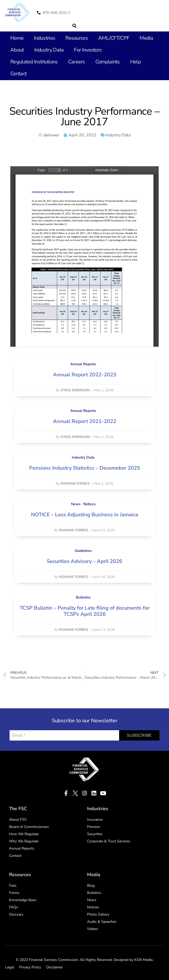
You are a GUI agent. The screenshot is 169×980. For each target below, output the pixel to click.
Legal (10, 967)
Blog (91, 886)
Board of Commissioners (29, 827)
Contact (18, 74)
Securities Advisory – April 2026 (85, 561)
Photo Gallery (98, 914)
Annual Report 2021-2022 (85, 421)
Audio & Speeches (102, 922)
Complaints (108, 62)
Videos (93, 929)
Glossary (16, 914)
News (76, 504)
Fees (13, 886)
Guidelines (83, 551)
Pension (94, 827)
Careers (77, 62)
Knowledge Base (23, 900)
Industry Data (49, 50)
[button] (74, 26)
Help (136, 62)
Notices (89, 504)
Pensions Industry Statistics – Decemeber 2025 (85, 468)
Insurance (95, 820)
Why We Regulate (24, 841)
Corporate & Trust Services (109, 841)
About (17, 50)
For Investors (88, 50)
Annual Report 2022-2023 (85, 375)
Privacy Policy (30, 967)
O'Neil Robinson (75, 390)
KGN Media (143, 960)
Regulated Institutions (34, 62)
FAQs (14, 907)
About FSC (18, 820)
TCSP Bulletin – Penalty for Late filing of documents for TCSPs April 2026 (85, 611)
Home (17, 38)
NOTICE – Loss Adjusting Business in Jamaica (85, 515)
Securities (95, 834)
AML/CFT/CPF (114, 38)
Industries (44, 38)
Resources (77, 38)
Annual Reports (83, 364)
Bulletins (83, 597)
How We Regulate (24, 834)
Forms (14, 893)
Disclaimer (55, 967)
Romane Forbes (75, 484)
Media (146, 38)
